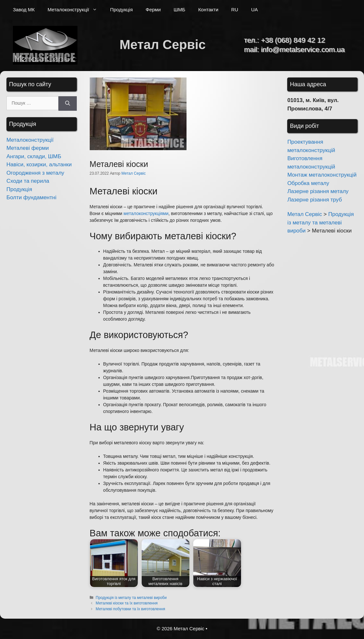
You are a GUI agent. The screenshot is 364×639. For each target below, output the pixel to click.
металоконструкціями (146, 213)
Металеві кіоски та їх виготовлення (127, 603)
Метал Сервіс (162, 45)
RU (235, 10)
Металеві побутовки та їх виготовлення (131, 609)
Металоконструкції (76, 10)
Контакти (208, 10)
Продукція (121, 10)
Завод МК (24, 10)
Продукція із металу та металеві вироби (131, 598)
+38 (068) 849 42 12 (293, 40)
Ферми (153, 10)
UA (254, 10)
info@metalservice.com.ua (303, 50)
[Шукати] (68, 103)
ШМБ (179, 10)
